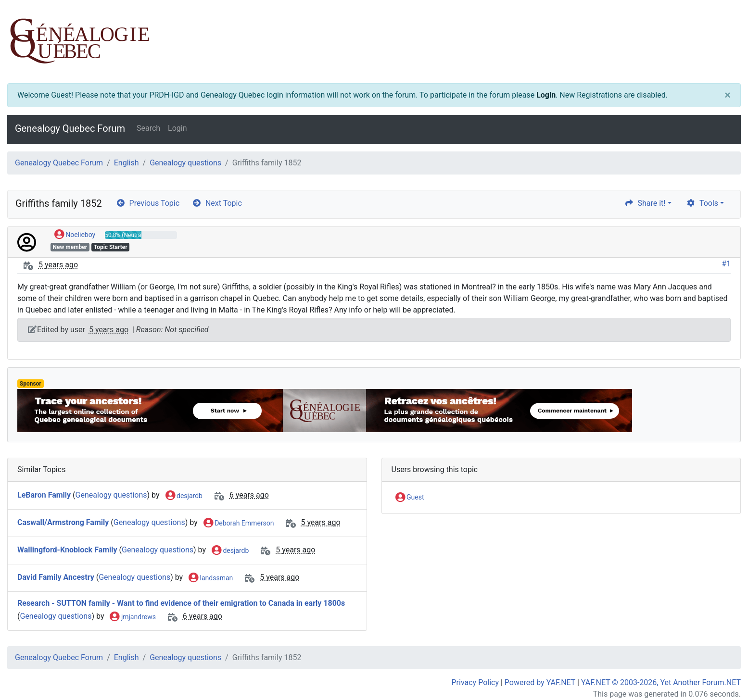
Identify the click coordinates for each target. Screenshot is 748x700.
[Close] (728, 95)
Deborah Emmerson (239, 524)
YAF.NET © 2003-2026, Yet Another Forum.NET (661, 682)
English (127, 163)
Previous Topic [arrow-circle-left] (148, 203)
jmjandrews (133, 617)
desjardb (184, 496)
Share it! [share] (645, 203)
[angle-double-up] (722, 670)
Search (148, 128)
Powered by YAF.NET (540, 682)
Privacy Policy (475, 682)
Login (546, 95)
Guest (410, 498)
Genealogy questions (185, 163)
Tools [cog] (702, 203)
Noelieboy (75, 235)
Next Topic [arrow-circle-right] (217, 203)
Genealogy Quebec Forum (70, 128)
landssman (211, 578)
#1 (726, 264)
